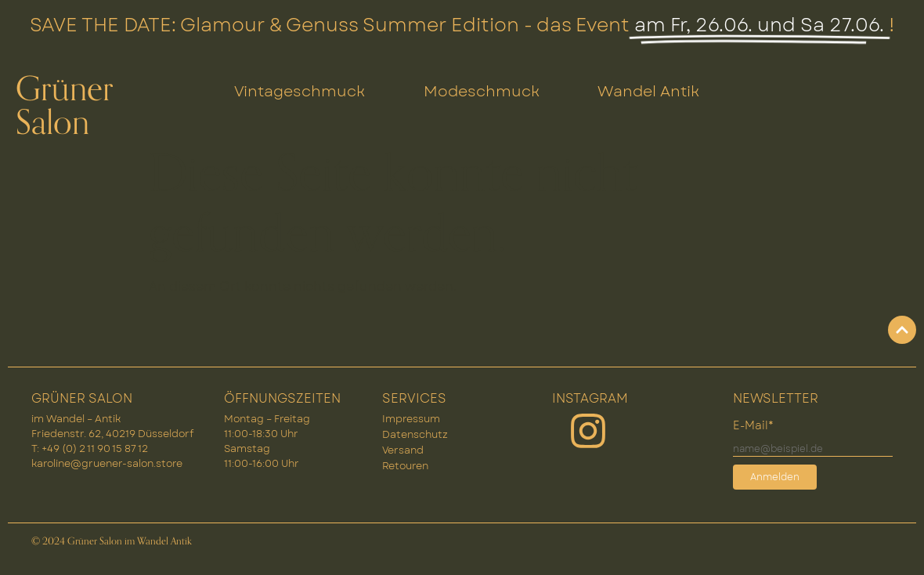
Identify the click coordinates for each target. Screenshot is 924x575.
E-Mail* (753, 425)
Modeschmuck (482, 91)
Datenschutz (415, 434)
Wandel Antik (648, 91)
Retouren (405, 466)
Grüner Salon (65, 106)
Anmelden (775, 477)
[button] (890, 541)
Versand (403, 450)
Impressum (411, 419)
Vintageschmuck (300, 91)
